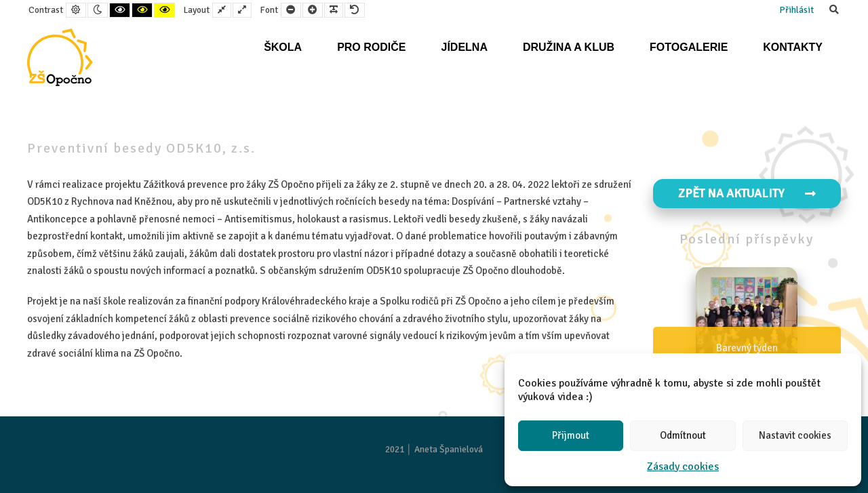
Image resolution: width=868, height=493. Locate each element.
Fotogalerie (689, 47)
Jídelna (464, 47)
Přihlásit (796, 10)
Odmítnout (683, 435)
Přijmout (571, 435)
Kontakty (793, 47)
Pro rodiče (371, 47)
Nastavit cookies (795, 435)
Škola (283, 47)
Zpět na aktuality (747, 193)
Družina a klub (569, 47)
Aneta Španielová (449, 449)
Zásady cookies (683, 467)
